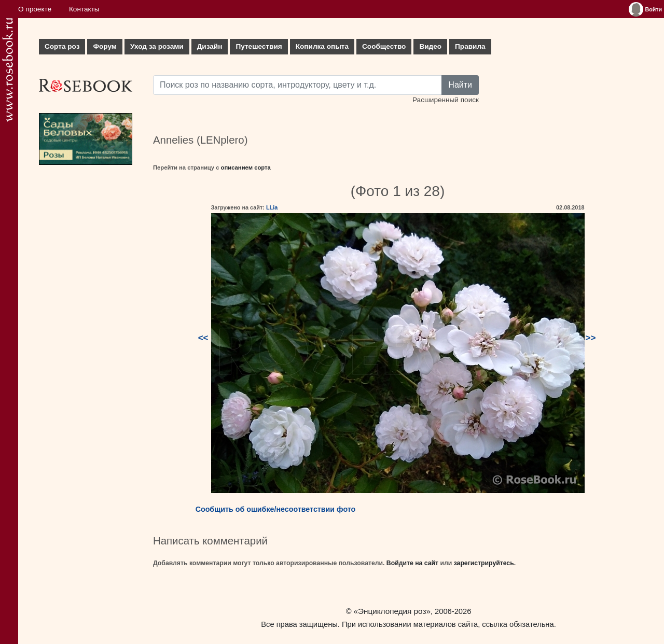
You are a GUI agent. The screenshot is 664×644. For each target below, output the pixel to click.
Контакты (84, 9)
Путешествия (259, 46)
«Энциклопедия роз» (392, 611)
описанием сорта (246, 167)
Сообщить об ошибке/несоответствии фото (276, 509)
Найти (460, 85)
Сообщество (384, 46)
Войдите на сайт (412, 563)
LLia (272, 207)
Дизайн (210, 46)
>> (591, 338)
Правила (470, 46)
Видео (430, 46)
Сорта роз (62, 46)
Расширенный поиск (446, 100)
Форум (105, 46)
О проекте (35, 9)
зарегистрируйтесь (484, 563)
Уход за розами (157, 46)
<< (203, 338)
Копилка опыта (322, 46)
